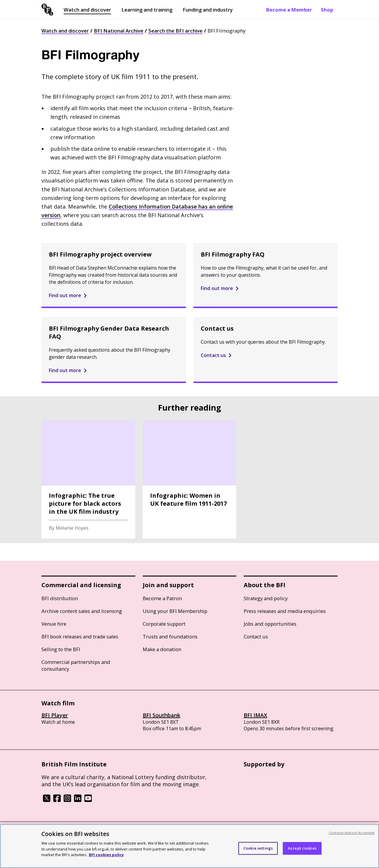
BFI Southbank (162, 715)
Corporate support (164, 624)
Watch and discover (87, 10)
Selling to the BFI (61, 649)
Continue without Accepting (351, 833)
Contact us (256, 636)
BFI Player (55, 715)
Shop (327, 10)
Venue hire (54, 624)
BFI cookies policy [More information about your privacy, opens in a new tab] (106, 855)
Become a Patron (162, 598)
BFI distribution (60, 598)
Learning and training (147, 10)
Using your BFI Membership (175, 611)
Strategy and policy (266, 598)
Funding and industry (208, 10)
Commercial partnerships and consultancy (76, 665)
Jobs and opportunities (270, 624)
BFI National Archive (119, 31)
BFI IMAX (255, 715)
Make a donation (162, 649)
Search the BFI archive (175, 31)
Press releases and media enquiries (285, 611)
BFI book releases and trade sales (80, 636)
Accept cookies (302, 848)
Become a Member (289, 10)
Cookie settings (258, 848)
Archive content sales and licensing (82, 611)
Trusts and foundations (170, 636)
